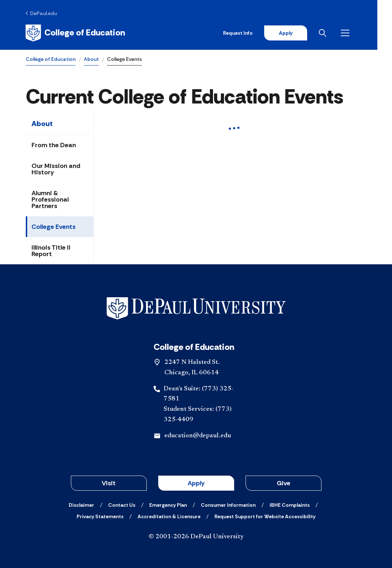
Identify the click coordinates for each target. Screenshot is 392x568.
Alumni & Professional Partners (50, 200)
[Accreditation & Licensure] (169, 516)
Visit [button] (109, 483)
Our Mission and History (56, 169)
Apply (300, 33)
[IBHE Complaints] (290, 505)
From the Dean (54, 145)
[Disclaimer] (81, 505)
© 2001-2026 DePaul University (196, 537)
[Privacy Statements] (100, 516)
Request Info (252, 33)
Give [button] (284, 483)
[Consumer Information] (228, 505)
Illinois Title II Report (51, 251)
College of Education (51, 59)
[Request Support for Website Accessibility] (265, 516)
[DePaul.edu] (42, 13)
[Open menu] (360, 33)
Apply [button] (196, 483)
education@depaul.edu (198, 436)
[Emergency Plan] (168, 505)
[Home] (76, 33)
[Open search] (338, 33)
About (91, 59)
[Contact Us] (122, 505)
